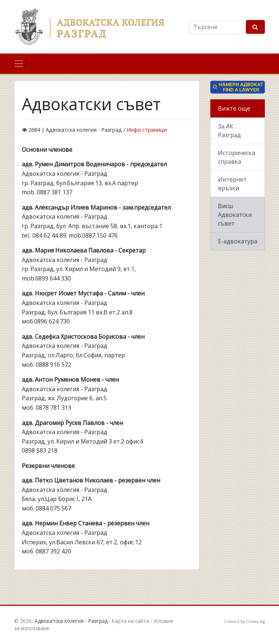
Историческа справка (236, 157)
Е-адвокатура (238, 241)
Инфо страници (147, 130)
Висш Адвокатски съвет (235, 215)
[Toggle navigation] (19, 64)
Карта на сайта (130, 621)
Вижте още (234, 108)
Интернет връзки (232, 184)
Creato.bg (255, 621)
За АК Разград (229, 131)
